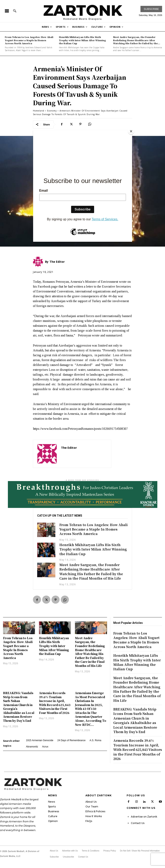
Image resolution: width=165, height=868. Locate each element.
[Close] (131, 131)
